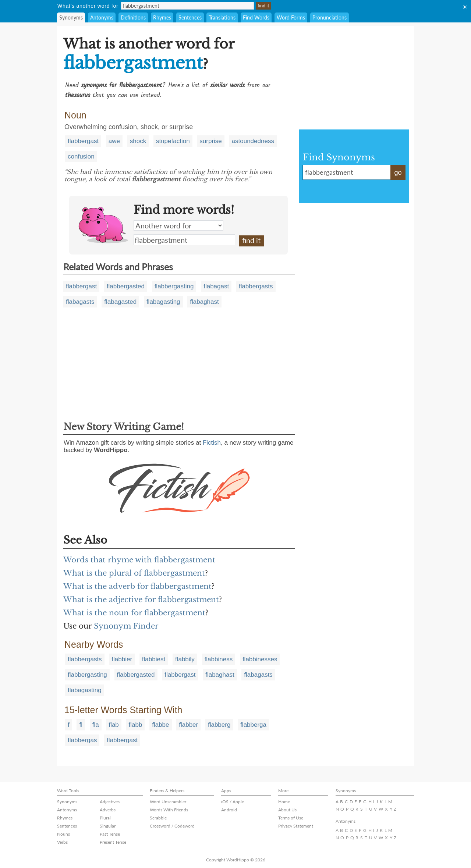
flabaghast (204, 302)
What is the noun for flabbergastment (134, 613)
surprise (210, 141)
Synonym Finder (126, 626)
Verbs (62, 842)
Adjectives (110, 802)
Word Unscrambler (168, 802)
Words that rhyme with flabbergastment (139, 560)
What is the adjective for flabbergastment (141, 600)
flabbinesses (260, 659)
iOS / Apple (233, 802)
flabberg (219, 725)
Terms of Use (291, 818)
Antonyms (102, 17)
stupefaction (173, 141)
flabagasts (80, 302)
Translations (222, 17)
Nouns (63, 834)
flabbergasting (174, 286)
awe (114, 141)
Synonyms (71, 17)
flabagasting (163, 302)
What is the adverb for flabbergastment (137, 586)
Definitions (133, 17)
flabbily (185, 659)
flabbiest (154, 659)
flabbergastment (184, 240)
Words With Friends (169, 810)
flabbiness (219, 659)
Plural (105, 818)
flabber (188, 725)
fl (81, 725)
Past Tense (110, 834)
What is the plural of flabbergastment (134, 573)
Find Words (256, 17)
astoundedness (253, 141)
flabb (136, 725)
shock (138, 141)
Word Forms (291, 17)
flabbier (122, 659)
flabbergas (82, 740)
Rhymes (162, 17)
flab (114, 725)
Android (229, 810)
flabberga (253, 725)
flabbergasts (256, 286)
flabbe (160, 725)
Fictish (212, 443)
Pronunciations (330, 17)
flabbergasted (126, 286)
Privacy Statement (296, 826)
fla (96, 725)
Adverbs (108, 810)
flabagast (216, 286)
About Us (287, 810)
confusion (81, 156)
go (398, 172)
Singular (108, 826)
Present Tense (113, 842)
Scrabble (158, 818)
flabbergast (83, 141)
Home (284, 802)
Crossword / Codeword (172, 826)
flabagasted (120, 302)
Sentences (190, 17)
